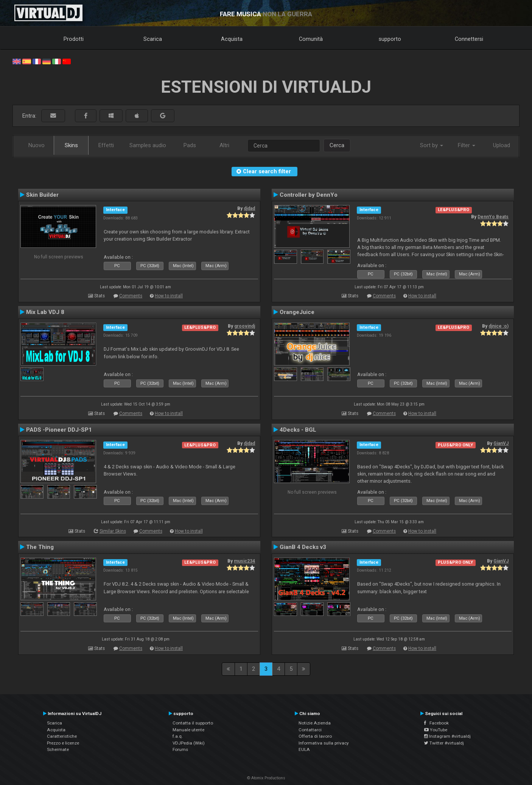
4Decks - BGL (298, 430)
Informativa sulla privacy (324, 743)
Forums (180, 749)
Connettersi (469, 39)
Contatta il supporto (193, 723)
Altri (224, 145)
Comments (131, 296)
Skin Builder (42, 195)
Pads (190, 145)
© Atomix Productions (266, 778)
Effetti (106, 145)
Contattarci (310, 730)
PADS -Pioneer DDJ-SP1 (59, 430)
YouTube (436, 730)
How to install (169, 296)
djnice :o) (499, 326)
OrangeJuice (297, 312)
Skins (71, 145)
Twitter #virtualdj (444, 743)
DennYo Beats (493, 217)
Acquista (232, 39)
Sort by (432, 145)
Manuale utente (188, 730)
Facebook (436, 723)
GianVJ (501, 443)
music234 (244, 561)
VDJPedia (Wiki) (189, 743)
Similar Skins (113, 531)
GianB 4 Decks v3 (303, 547)
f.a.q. (178, 736)
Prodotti (74, 39)
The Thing (40, 547)
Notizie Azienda (315, 723)
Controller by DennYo (309, 195)
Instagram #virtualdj (447, 736)
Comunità (311, 39)
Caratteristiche (62, 736)
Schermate (58, 749)
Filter (467, 145)
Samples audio (148, 145)
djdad (249, 208)
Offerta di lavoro (315, 736)
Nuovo (37, 145)
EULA (304, 749)
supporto (390, 39)
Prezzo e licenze (63, 743)
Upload (502, 145)
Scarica (153, 39)
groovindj (245, 326)
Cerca (337, 145)
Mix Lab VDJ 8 (45, 312)
